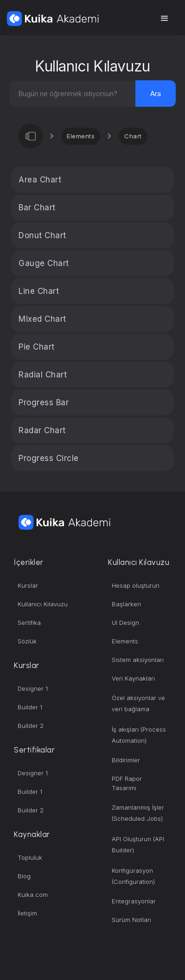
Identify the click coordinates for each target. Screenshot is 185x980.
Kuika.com (33, 895)
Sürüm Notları (131, 920)
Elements (81, 136)
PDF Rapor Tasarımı (127, 783)
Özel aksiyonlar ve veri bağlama (138, 703)
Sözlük (27, 641)
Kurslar (28, 585)
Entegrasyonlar (134, 901)
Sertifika (29, 623)
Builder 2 (31, 726)
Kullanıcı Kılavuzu (43, 604)
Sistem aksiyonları (138, 660)
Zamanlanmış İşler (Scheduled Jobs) (138, 813)
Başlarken (126, 604)
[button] (165, 19)
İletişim (27, 913)
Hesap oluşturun (136, 585)
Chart (133, 136)
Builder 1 (30, 707)
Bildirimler (126, 760)
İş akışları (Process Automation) (139, 735)
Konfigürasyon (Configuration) (133, 876)
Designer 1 (33, 688)
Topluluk (30, 857)
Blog (24, 876)
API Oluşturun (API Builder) (138, 844)
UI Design (125, 623)
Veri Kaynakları (133, 678)
